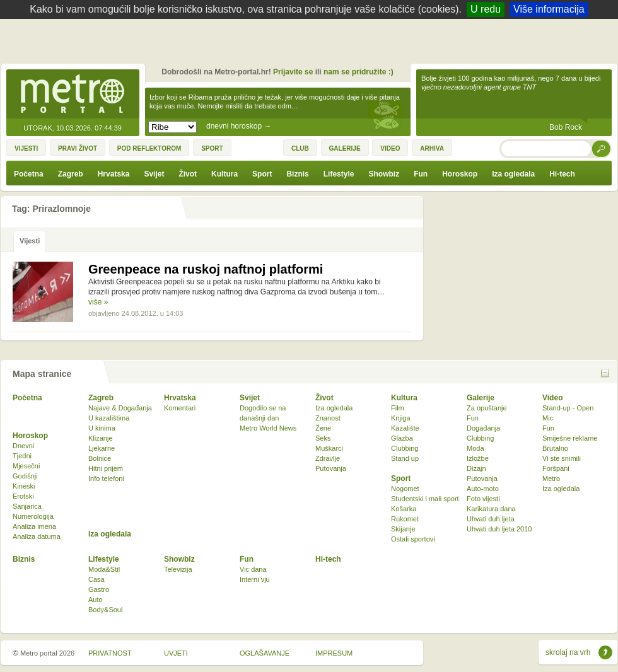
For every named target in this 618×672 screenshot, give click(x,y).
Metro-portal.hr (73, 95)
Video (552, 398)
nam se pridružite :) (359, 72)
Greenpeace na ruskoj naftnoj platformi (206, 269)
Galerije (481, 398)
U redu (486, 9)
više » (98, 302)
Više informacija (549, 9)
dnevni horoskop (239, 126)
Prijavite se (293, 72)
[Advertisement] (312, 44)
